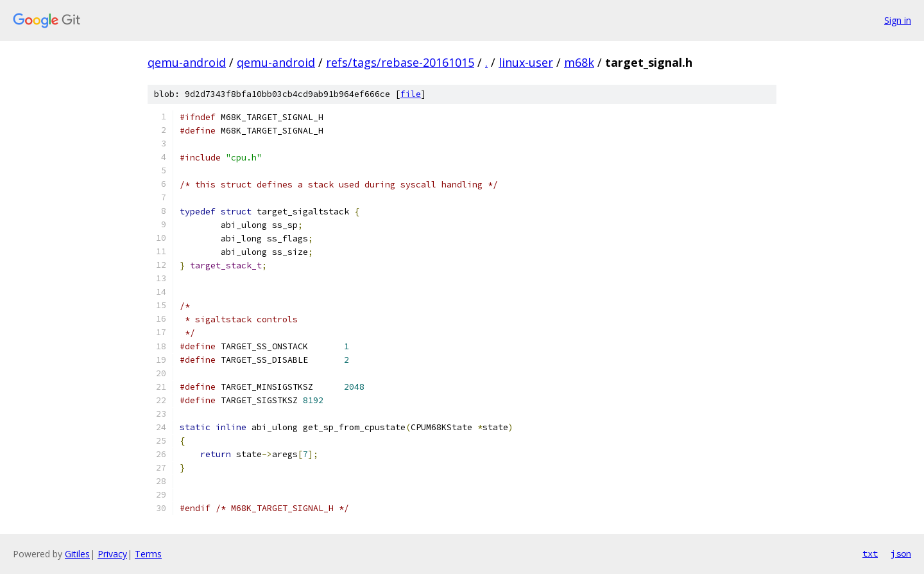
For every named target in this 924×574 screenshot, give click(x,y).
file (411, 94)
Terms (148, 554)
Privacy (112, 554)
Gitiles (77, 554)
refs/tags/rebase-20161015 (400, 62)
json (901, 553)
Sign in (898, 20)
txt (870, 553)
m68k (579, 62)
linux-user (526, 62)
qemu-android (187, 62)
